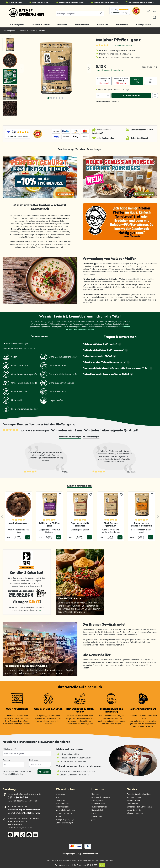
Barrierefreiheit (62, 804)
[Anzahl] (103, 96)
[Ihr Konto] (154, 11)
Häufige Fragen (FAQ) (65, 820)
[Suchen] (101, 13)
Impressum (61, 794)
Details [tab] (45, 336)
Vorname (6, 760)
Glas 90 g (151, 81)
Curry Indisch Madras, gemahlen (142, 524)
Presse (94, 813)
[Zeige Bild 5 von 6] (59, 98)
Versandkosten (86, 860)
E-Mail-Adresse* (9, 749)
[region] (47, 77)
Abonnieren (44, 772)
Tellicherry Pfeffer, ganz (49, 524)
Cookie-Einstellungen (65, 823)
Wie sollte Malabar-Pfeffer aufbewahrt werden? (106, 362)
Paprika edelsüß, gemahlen (80, 524)
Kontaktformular (33, 813)
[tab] (70, 437)
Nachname (34, 760)
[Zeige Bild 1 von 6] (48, 98)
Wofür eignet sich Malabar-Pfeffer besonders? (105, 350)
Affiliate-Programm (135, 813)
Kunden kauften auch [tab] (79, 486)
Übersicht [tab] (35, 336)
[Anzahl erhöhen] (108, 96)
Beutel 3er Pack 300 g (104, 81)
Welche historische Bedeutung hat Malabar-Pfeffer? (108, 374)
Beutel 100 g (137, 81)
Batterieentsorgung (64, 813)
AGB (58, 797)
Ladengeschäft (97, 800)
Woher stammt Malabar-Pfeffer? (100, 356)
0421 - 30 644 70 (18, 797)
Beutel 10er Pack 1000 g (121, 81)
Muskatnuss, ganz (19, 523)
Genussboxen (133, 804)
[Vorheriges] (22, 68)
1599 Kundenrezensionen (121, 45)
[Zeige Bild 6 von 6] (62, 98)
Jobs (93, 820)
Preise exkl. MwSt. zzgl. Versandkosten (110, 70)
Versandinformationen (65, 810)
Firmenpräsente (134, 800)
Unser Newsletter (134, 810)
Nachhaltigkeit (97, 810)
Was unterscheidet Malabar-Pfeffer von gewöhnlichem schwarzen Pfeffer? (118, 368)
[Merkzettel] (148, 11)
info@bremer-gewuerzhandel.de (24, 809)
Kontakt (59, 816)
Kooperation (97, 816)
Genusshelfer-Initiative (101, 797)
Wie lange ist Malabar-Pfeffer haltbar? (102, 344)
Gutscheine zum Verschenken (139, 807)
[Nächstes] (89, 68)
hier (39, 610)
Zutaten (80, 149)
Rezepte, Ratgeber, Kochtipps (139, 794)
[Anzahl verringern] (98, 96)
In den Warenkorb (131, 95)
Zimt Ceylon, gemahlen (111, 524)
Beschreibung (66, 149)
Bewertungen (94, 149)
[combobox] (77, 13)
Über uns (95, 794)
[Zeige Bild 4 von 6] (57, 98)
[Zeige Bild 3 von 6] (54, 98)
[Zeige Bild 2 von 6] (51, 98)
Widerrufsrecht (62, 807)
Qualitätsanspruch (99, 807)
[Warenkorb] (154, 17)
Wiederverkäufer (134, 797)
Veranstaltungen (98, 804)
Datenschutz (61, 800)
